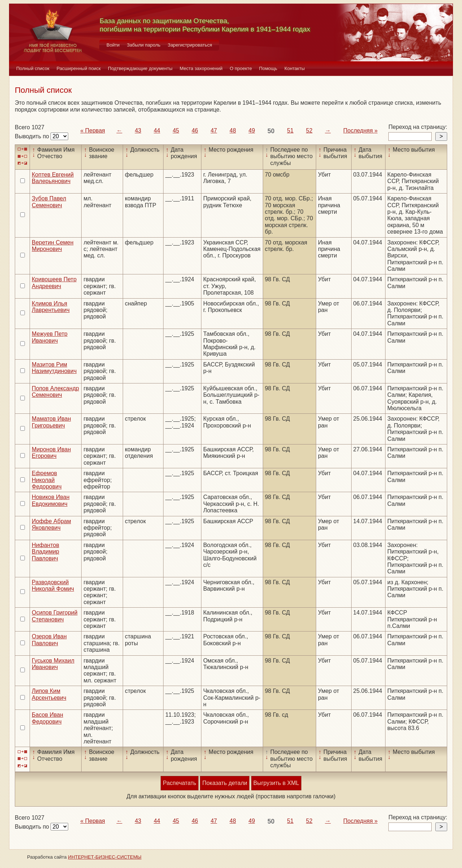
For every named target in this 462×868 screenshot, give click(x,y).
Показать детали (225, 783)
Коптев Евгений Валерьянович (53, 178)
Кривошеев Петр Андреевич (54, 283)
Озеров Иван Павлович (49, 640)
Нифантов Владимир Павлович (45, 552)
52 (309, 131)
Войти (113, 45)
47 (214, 131)
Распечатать (179, 783)
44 (157, 131)
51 (290, 131)
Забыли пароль (143, 45)
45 (176, 131)
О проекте (241, 68)
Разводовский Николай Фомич (53, 585)
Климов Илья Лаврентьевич (51, 307)
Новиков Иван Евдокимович (51, 500)
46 (195, 131)
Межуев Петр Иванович (50, 337)
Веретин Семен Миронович (53, 246)
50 (271, 131)
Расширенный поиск (79, 68)
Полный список (33, 68)
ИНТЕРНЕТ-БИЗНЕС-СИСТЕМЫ (105, 857)
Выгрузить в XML (276, 783)
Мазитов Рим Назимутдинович (54, 368)
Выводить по (33, 136)
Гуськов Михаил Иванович (53, 664)
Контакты (295, 68)
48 (233, 131)
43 (138, 131)
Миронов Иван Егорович (51, 453)
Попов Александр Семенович (55, 392)
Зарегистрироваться (190, 45)
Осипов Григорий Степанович (55, 616)
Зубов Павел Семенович (49, 202)
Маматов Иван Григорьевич (51, 422)
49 (252, 131)
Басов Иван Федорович (47, 718)
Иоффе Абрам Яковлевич (51, 524)
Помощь (268, 68)
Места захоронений (201, 68)
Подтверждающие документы (140, 68)
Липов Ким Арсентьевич (49, 694)
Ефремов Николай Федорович (47, 480)
